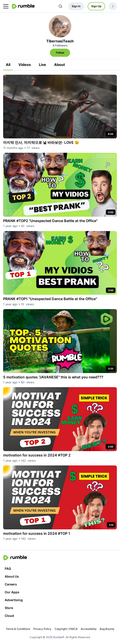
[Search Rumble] (60, 6)
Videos (25, 65)
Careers (11, 584)
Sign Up (96, 6)
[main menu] (6, 6)
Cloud (9, 616)
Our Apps (12, 592)
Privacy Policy (42, 629)
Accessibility (89, 629)
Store (9, 608)
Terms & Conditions (18, 629)
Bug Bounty (107, 629)
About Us (12, 576)
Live (42, 65)
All (8, 65)
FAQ (8, 569)
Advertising (14, 600)
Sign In (76, 6)
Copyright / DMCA (66, 629)
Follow (60, 53)
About (60, 65)
